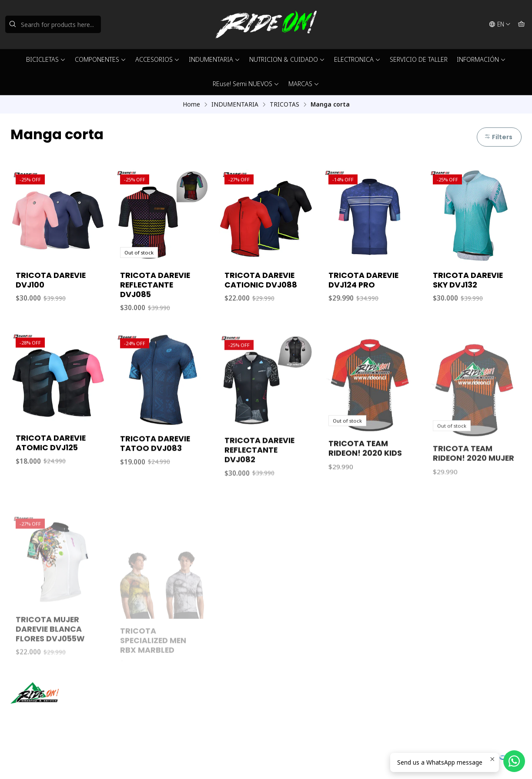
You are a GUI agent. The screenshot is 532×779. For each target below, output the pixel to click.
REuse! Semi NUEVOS (246, 84)
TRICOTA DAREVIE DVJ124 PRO (363, 280)
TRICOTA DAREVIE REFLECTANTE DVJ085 (155, 285)
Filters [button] (498, 137)
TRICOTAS (284, 104)
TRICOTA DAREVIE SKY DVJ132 (468, 280)
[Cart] (521, 24)
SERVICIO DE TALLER (419, 59)
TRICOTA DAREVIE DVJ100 (51, 280)
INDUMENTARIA (214, 59)
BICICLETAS (46, 59)
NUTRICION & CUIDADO (287, 59)
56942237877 (295, 714)
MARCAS (304, 84)
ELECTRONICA (357, 59)
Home (191, 104)
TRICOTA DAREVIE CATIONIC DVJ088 (261, 280)
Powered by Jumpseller (96, 762)
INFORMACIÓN (481, 59)
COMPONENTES (100, 59)
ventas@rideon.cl (300, 702)
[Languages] (500, 24)
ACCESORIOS (157, 59)
